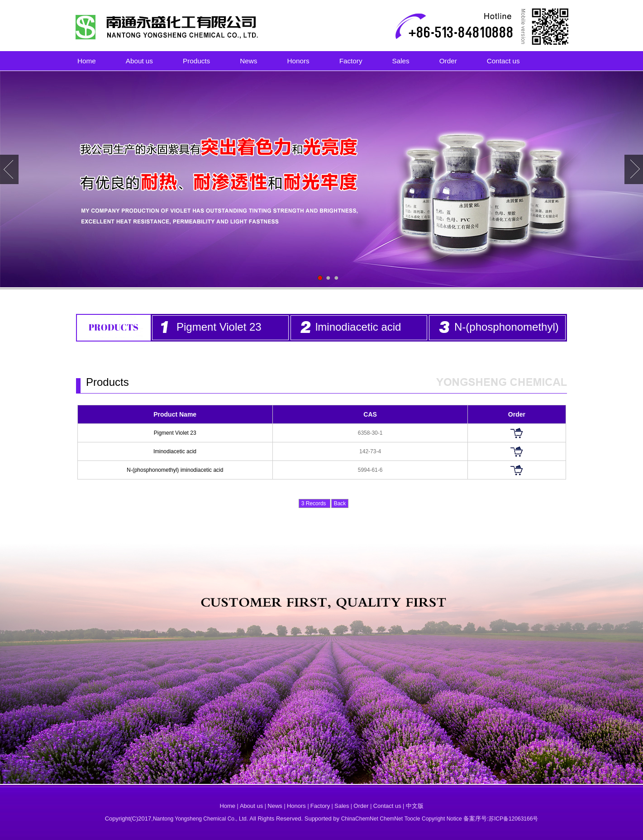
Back (340, 503)
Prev (9, 169)
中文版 (415, 806)
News (248, 61)
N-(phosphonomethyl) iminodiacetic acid (175, 470)
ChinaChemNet (360, 819)
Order (448, 61)
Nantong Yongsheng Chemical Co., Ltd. (201, 819)
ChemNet (391, 819)
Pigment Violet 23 (219, 327)
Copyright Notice (442, 819)
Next (634, 169)
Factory (351, 61)
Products (196, 61)
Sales (401, 61)
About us (139, 61)
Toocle (412, 819)
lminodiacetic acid (358, 327)
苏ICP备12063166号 (513, 819)
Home (87, 61)
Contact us (503, 61)
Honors (298, 61)
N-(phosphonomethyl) (507, 327)
